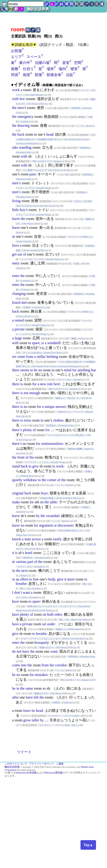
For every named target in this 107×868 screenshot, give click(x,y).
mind (68, 370)
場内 (62, 69)
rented (19, 320)
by (38, 516)
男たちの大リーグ (42, 161)
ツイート (24, 752)
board (16, 302)
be (36, 370)
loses (27, 711)
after (15, 697)
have (16, 245)
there (16, 370)
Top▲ (88, 845)
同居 (15, 75)
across (36, 539)
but (94, 370)
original (18, 493)
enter (16, 276)
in (35, 134)
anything (84, 370)
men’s (22, 108)
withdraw (30, 480)
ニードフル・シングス (32, 259)
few (22, 99)
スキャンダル (64, 380)
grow (27, 720)
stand (16, 466)
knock (17, 539)
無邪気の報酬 (75, 449)
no (40, 370)
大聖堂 (27, 307)
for (74, 370)
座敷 (15, 69)
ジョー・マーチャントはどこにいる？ (40, 639)
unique (50, 407)
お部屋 (16, 51)
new (43, 384)
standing (25, 147)
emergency (25, 117)
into (24, 665)
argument (46, 525)
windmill (54, 343)
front (21, 457)
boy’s (24, 210)
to (29, 343)
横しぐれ (64, 620)
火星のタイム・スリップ (70, 412)
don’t (18, 592)
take (15, 147)
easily (57, 539)
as (44, 688)
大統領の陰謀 (47, 498)
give (35, 466)
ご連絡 (60, 764)
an (17, 579)
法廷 (70, 75)
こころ (80, 126)
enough (35, 393)
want (26, 592)
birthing (52, 357)
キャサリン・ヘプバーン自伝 (64, 716)
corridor (61, 665)
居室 (66, 63)
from (30, 357)
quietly (17, 480)
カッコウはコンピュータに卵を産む (66, 435)
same (29, 688)
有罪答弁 (76, 108)
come (21, 357)
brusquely (41, 642)
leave (16, 219)
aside (51, 624)
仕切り (28, 69)
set (44, 624)
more (71, 579)
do (14, 651)
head (50, 134)
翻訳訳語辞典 (38, 9)
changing (19, 294)
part (30, 562)
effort (24, 579)
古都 (77, 264)
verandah (53, 516)
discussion (65, 525)
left (36, 697)
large (18, 338)
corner (52, 480)
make (16, 502)
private (20, 329)
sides (58, 614)
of (25, 254)
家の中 (25, 63)
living (16, 201)
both (50, 614)
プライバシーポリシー (42, 764)
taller (36, 720)
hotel (29, 553)
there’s (17, 430)
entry (16, 263)
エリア (16, 57)
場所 (50, 69)
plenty (27, 430)
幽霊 (74, 339)
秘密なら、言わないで (67, 398)
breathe (21, 584)
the (14, 108)
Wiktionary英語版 (53, 773)
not (26, 393)
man (28, 539)
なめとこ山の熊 (83, 201)
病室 (27, 75)
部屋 (38, 75)
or (55, 525)
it (13, 553)
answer (61, 407)
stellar (41, 357)
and (24, 302)
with (15, 99)
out (20, 254)
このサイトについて (16, 764)
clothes (58, 420)
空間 (78, 63)
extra (27, 420)
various (21, 562)
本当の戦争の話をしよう (71, 531)
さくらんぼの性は (32, 353)
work (16, 90)
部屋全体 (54, 75)
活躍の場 (42, 63)
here (57, 384)
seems (25, 370)
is (43, 343)
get (14, 254)
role (50, 384)
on (42, 502)
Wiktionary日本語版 (26, 773)
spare (36, 343)
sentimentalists (52, 444)
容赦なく (61, 629)
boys (44, 493)
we (14, 357)
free (36, 579)
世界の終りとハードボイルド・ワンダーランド (52, 606)
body (52, 579)
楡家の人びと (47, 648)
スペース (34, 57)
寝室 (74, 69)
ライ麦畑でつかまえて (35, 170)
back (21, 134)
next (24, 571)
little (15, 210)
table (53, 502)
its (33, 711)
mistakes (41, 675)
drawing (23, 125)
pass (32, 174)
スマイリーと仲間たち (80, 237)
